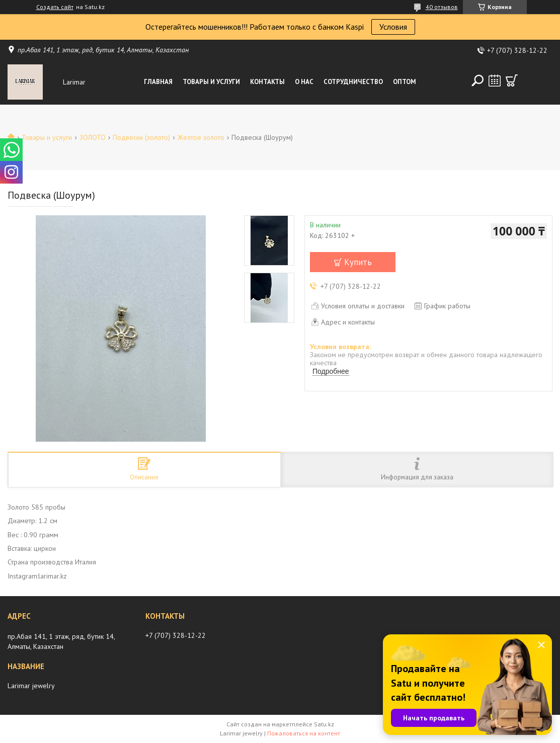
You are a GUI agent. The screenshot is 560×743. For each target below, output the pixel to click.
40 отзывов (442, 7)
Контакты (267, 82)
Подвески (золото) (141, 137)
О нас (304, 82)
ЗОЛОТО (93, 137)
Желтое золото (201, 137)
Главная (158, 82)
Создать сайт (55, 7)
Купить (358, 262)
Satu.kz (324, 724)
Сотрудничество (353, 82)
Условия (393, 27)
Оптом (405, 82)
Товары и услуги (211, 82)
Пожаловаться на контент (304, 733)
